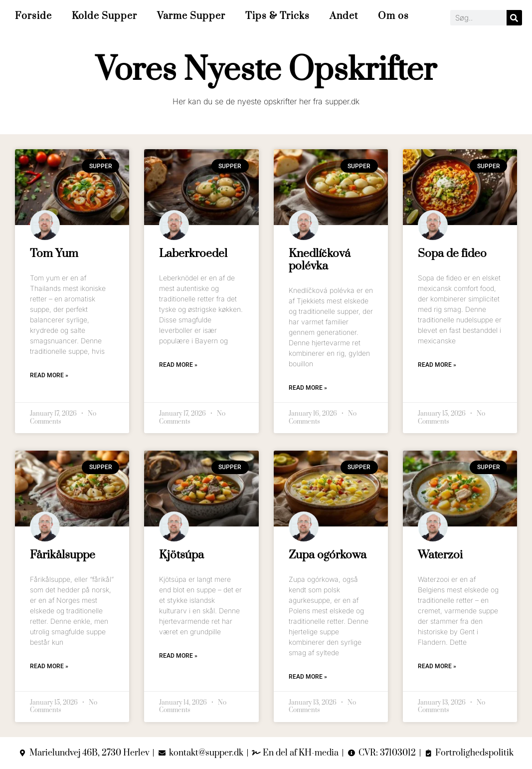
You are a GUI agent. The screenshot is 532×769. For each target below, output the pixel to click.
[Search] (514, 18)
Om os (393, 16)
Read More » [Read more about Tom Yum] (49, 375)
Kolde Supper (104, 16)
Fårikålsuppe (63, 555)
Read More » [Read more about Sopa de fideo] (437, 365)
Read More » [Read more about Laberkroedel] (178, 365)
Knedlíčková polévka (320, 260)
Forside (33, 16)
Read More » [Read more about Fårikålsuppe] (49, 666)
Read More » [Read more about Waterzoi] (437, 666)
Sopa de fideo (452, 254)
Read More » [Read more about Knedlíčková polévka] (308, 388)
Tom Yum (54, 254)
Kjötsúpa (181, 555)
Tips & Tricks (277, 16)
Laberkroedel (193, 254)
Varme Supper (191, 16)
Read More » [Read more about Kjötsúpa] (178, 656)
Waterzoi (440, 555)
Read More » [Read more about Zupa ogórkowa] (308, 677)
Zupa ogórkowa (328, 555)
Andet (344, 16)
